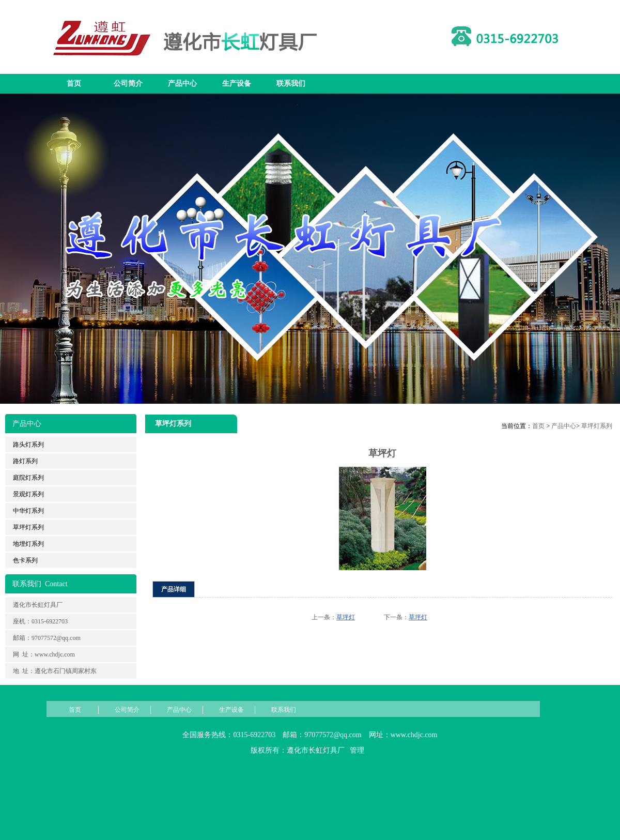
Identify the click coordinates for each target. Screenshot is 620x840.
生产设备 (237, 83)
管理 (357, 750)
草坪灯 (346, 617)
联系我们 (291, 83)
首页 (74, 83)
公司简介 (128, 83)
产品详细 (174, 589)
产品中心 (182, 83)
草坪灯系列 (597, 426)
